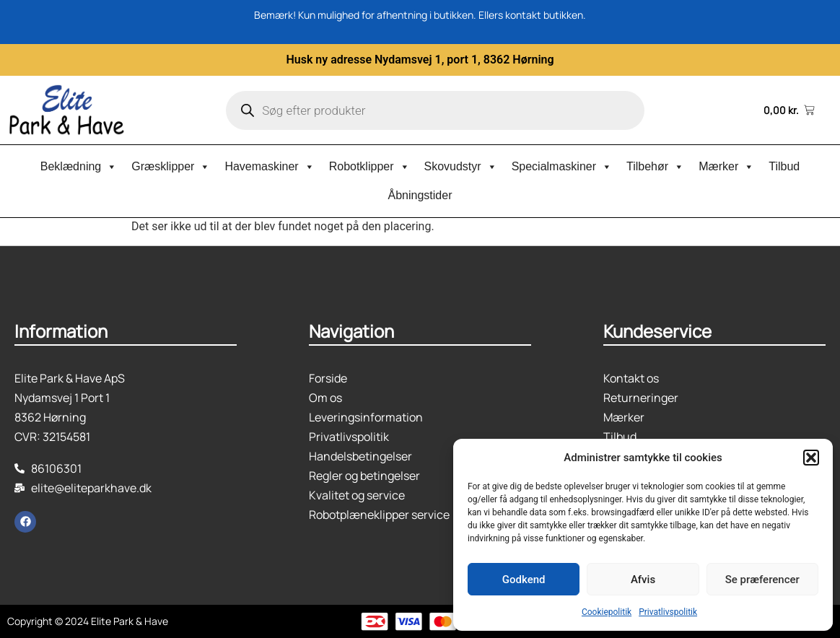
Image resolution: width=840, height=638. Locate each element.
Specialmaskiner (562, 167)
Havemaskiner (269, 167)
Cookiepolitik (607, 612)
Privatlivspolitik (668, 612)
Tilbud (784, 166)
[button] (811, 458)
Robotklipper (369, 167)
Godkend (524, 580)
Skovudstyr (461, 167)
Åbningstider (420, 195)
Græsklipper (171, 167)
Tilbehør (655, 167)
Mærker (726, 167)
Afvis (643, 580)
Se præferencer (762, 580)
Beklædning (79, 167)
